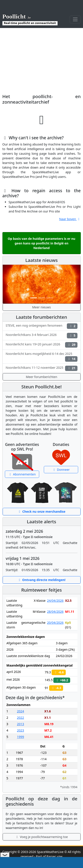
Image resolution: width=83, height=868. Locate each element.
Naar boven (70, 219)
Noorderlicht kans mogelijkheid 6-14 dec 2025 (42, 357)
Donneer (61, 470)
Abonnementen (22, 474)
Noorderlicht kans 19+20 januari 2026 (42, 345)
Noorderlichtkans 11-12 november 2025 (42, 368)
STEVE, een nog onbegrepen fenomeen (42, 326)
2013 (21, 724)
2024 (21, 711)
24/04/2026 (55, 601)
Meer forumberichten (42, 377)
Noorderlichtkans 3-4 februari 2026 (42, 335)
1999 (21, 737)
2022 (21, 718)
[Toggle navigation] (75, 20)
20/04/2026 (55, 623)
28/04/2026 (55, 612)
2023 (21, 730)
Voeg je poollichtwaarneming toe (42, 837)
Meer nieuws (41, 307)
